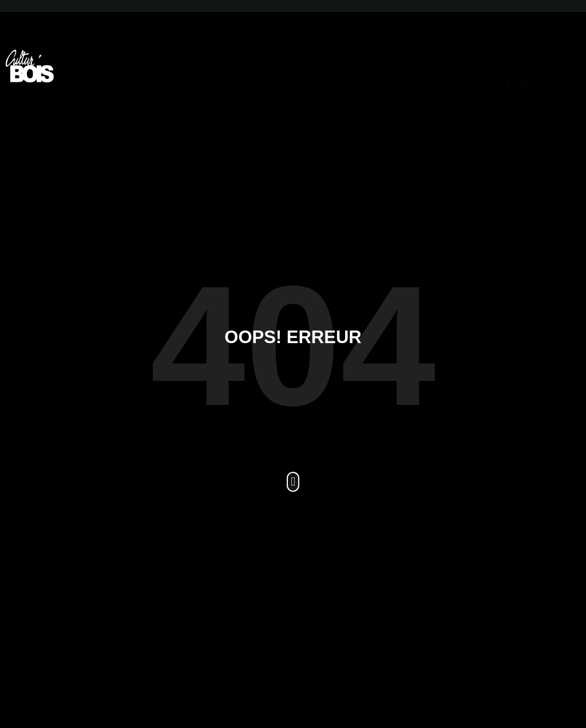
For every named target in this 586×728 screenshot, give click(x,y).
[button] (293, 482)
